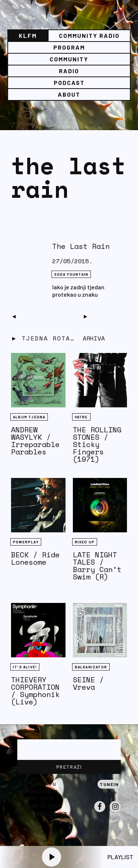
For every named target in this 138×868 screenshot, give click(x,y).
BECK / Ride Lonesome (35, 558)
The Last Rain (81, 246)
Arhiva (94, 338)
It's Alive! (25, 667)
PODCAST (69, 83)
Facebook (100, 812)
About (69, 94)
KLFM (28, 35)
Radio (69, 71)
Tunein (109, 784)
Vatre (81, 417)
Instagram (115, 812)
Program (69, 47)
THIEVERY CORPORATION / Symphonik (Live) (35, 691)
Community (69, 59)
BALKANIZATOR (91, 667)
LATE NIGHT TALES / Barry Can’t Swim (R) (97, 566)
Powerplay (26, 542)
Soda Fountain (71, 274)
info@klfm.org (48, 813)
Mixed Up (85, 542)
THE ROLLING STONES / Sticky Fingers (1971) (97, 444)
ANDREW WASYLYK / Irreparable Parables (35, 441)
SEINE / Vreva (88, 683)
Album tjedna (29, 417)
